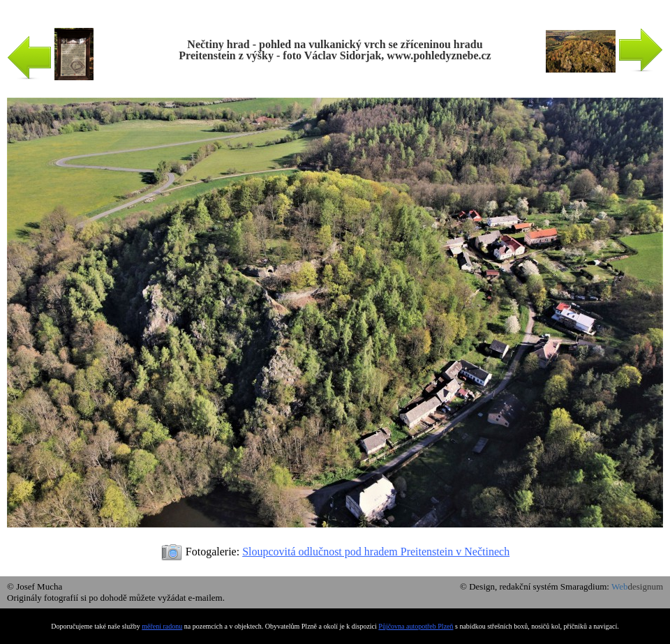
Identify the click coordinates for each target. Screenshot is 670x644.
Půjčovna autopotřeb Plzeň (416, 626)
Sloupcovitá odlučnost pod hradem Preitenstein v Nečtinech (376, 552)
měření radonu (162, 626)
